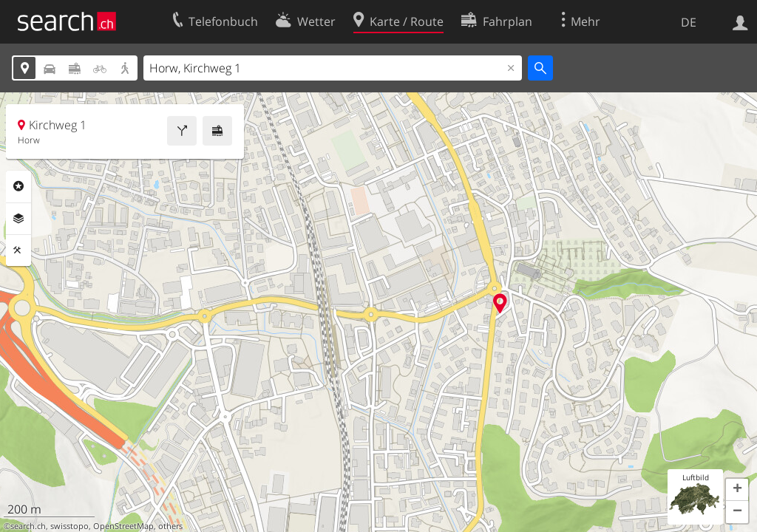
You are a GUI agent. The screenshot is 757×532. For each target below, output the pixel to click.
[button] (737, 490)
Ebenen (18, 219)
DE (689, 22)
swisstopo (69, 526)
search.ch (28, 526)
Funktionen (18, 250)
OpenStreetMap (123, 526)
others (170, 526)
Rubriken (18, 186)
